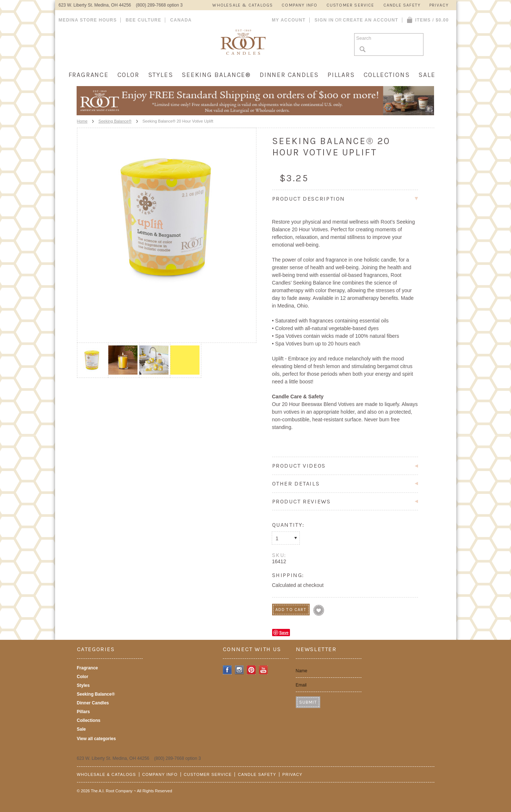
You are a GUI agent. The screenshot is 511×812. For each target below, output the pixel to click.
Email (301, 685)
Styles (161, 75)
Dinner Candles (289, 75)
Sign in (324, 20)
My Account (289, 20)
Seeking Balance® (216, 75)
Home (82, 121)
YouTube (264, 670)
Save (284, 633)
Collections (387, 75)
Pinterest (251, 670)
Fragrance (89, 75)
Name (302, 671)
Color (128, 75)
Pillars (341, 75)
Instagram (239, 670)
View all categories (96, 739)
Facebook (227, 670)
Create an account (371, 20)
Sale (427, 75)
